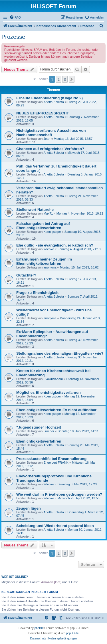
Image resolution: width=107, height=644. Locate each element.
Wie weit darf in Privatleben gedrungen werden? (59, 494)
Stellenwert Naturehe (35, 210)
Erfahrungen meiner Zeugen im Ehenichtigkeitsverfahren (44, 261)
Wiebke (49, 249)
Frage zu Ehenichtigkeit (37, 293)
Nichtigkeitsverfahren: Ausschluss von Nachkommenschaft (51, 133)
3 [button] (65, 79)
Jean (47, 139)
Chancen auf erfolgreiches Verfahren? (50, 149)
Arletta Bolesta (54, 102)
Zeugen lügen (29, 508)
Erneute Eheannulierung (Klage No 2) (50, 98)
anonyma (50, 267)
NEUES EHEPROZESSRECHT (43, 113)
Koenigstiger (52, 232)
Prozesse (13, 37)
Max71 (48, 213)
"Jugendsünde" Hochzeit (39, 427)
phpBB (39, 628)
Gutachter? (26, 275)
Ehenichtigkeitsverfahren (39, 441)
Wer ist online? (15, 577)
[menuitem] (15, 17)
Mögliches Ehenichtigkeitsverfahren (49, 392)
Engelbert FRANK (56, 463)
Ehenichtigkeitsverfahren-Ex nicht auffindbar (56, 410)
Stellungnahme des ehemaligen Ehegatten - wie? (60, 353)
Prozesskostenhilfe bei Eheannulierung (51, 459)
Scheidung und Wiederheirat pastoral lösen (55, 526)
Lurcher (49, 431)
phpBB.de (72, 633)
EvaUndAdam (53, 379)
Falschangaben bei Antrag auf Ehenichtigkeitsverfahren (43, 226)
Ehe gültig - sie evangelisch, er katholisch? (55, 245)
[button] (72, 79)
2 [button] (59, 79)
